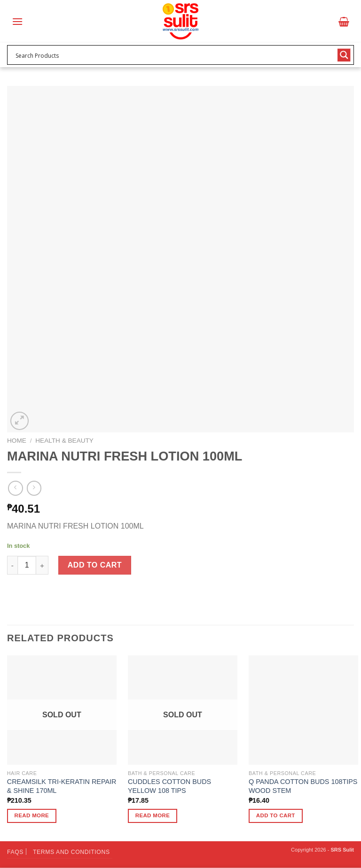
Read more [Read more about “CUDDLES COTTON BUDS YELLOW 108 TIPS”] (153, 815)
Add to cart (95, 565)
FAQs (15, 852)
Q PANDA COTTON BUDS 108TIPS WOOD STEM (303, 786)
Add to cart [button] (276, 815)
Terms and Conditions (71, 852)
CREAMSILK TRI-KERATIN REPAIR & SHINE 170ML (62, 786)
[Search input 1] (174, 55)
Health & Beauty (64, 441)
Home (17, 441)
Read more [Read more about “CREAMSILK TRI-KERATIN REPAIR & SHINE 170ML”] (32, 815)
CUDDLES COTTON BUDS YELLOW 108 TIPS (169, 786)
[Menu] (17, 21)
